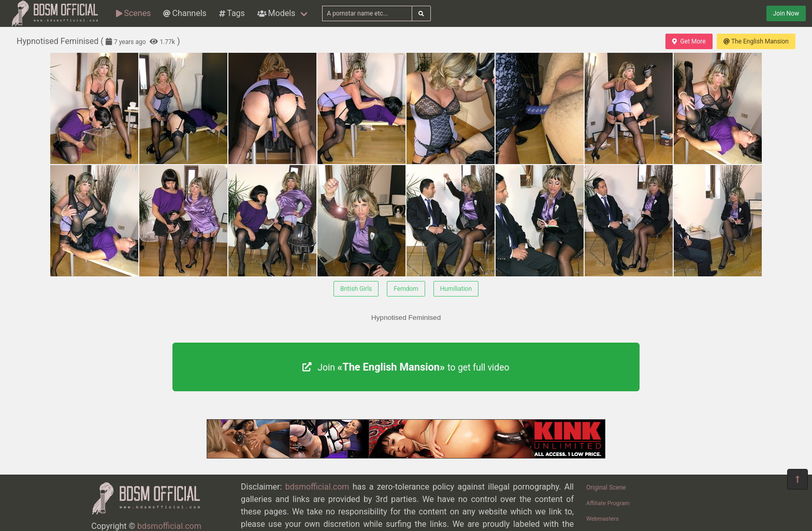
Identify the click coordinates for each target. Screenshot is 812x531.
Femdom (406, 289)
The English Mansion (756, 41)
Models (276, 13)
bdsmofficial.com (169, 526)
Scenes (133, 13)
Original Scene (606, 488)
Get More (689, 41)
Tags (232, 13)
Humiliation (456, 289)
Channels (185, 13)
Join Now (786, 13)
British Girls (356, 289)
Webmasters (603, 519)
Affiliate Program (608, 503)
